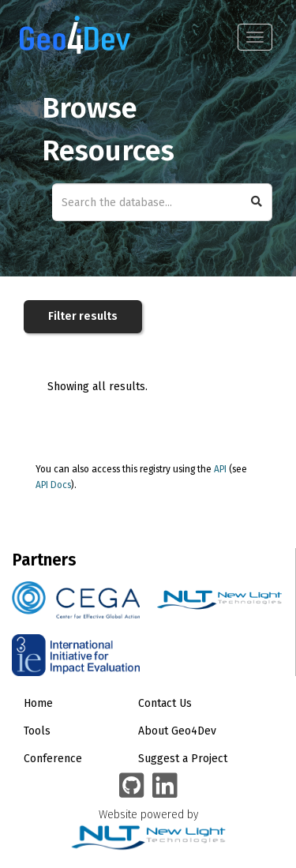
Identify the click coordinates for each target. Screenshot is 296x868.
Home (38, 703)
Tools (37, 731)
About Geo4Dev (177, 731)
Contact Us (165, 703)
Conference (53, 759)
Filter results (83, 316)
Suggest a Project (183, 759)
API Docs (53, 485)
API (220, 469)
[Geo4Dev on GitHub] (132, 787)
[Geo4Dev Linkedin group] (165, 787)
